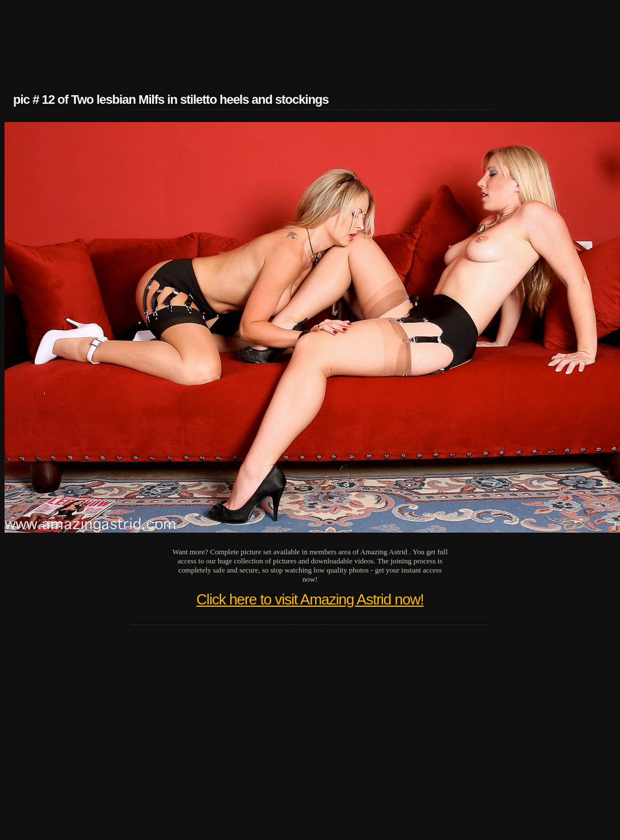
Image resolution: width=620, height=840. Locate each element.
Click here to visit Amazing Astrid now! (310, 599)
